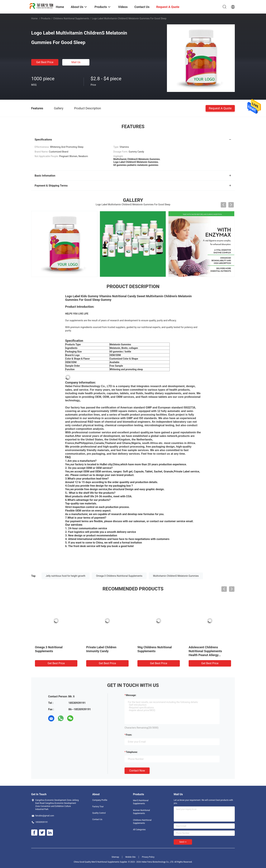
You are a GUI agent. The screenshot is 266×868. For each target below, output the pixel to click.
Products (46, 18)
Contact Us (97, 819)
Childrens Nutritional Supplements (71, 18)
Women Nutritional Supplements (141, 812)
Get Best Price (45, 62)
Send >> (183, 842)
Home (34, 18)
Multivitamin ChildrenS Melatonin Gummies (176, 576)
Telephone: (132, 752)
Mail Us (76, 62)
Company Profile (100, 800)
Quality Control (99, 813)
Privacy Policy (148, 857)
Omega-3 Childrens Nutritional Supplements (119, 576)
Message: (131, 695)
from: (129, 735)
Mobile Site (130, 857)
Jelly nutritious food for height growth (66, 576)
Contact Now (137, 771)
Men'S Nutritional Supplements (141, 802)
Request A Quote (220, 108)
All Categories (139, 830)
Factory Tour (98, 807)
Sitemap (115, 857)
